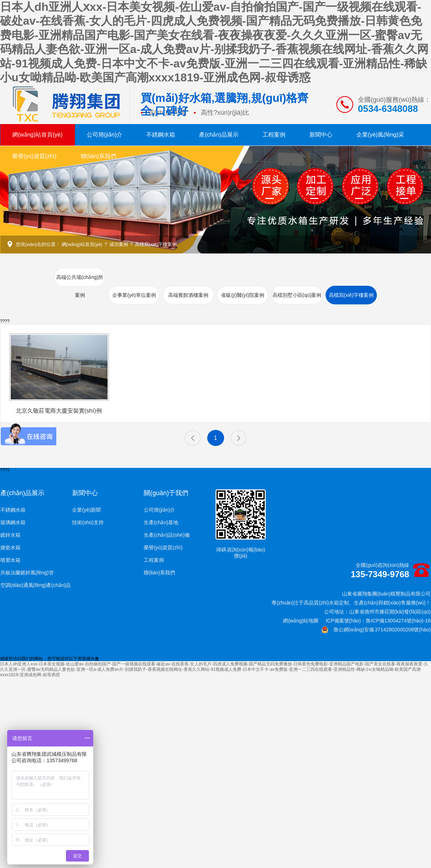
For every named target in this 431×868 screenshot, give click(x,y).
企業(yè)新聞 (86, 510)
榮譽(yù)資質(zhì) (34, 156)
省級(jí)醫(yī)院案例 (243, 295)
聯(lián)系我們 (99, 156)
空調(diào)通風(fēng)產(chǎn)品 (35, 585)
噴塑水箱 (10, 560)
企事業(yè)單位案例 (134, 295)
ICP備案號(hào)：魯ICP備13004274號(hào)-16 (378, 621)
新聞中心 (321, 135)
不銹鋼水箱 (161, 135)
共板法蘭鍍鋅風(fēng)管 (27, 573)
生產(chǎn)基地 (161, 522)
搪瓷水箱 (10, 547)
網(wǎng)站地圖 (301, 621)
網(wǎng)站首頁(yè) (37, 135)
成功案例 (119, 244)
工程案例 (274, 135)
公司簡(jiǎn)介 (105, 135)
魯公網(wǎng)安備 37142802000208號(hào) (376, 630)
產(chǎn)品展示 (219, 135)
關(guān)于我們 (166, 493)
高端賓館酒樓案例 (188, 295)
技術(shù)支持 (88, 522)
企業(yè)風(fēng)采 (380, 135)
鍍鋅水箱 (10, 535)
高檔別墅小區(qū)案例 (297, 295)
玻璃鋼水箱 (13, 522)
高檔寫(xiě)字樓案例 (156, 244)
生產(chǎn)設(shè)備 (167, 535)
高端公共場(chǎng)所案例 (80, 286)
